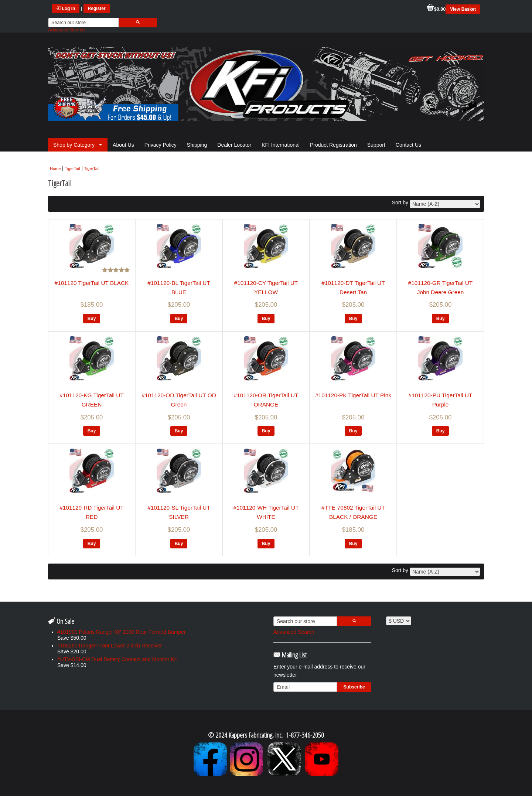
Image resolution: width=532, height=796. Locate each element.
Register (97, 8)
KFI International (281, 145)
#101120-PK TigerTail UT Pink (353, 395)
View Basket (463, 9)
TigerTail (72, 169)
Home (55, 169)
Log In (66, 8)
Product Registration (333, 145)
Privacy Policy (161, 145)
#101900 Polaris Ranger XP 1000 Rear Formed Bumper (122, 632)
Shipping (197, 145)
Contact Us (408, 145)
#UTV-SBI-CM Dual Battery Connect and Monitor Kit (117, 659)
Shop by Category (74, 145)
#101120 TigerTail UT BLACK (92, 283)
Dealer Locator (234, 145)
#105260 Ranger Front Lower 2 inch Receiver (110, 646)
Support (376, 145)
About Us (123, 145)
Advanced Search (66, 30)
